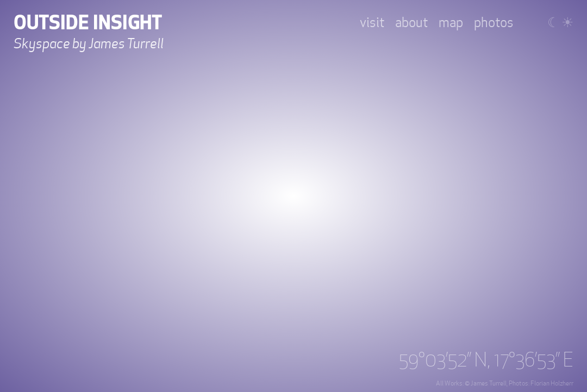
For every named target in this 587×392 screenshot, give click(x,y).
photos (494, 23)
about (411, 23)
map (451, 23)
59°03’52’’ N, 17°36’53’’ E (486, 361)
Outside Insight (88, 23)
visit (372, 23)
